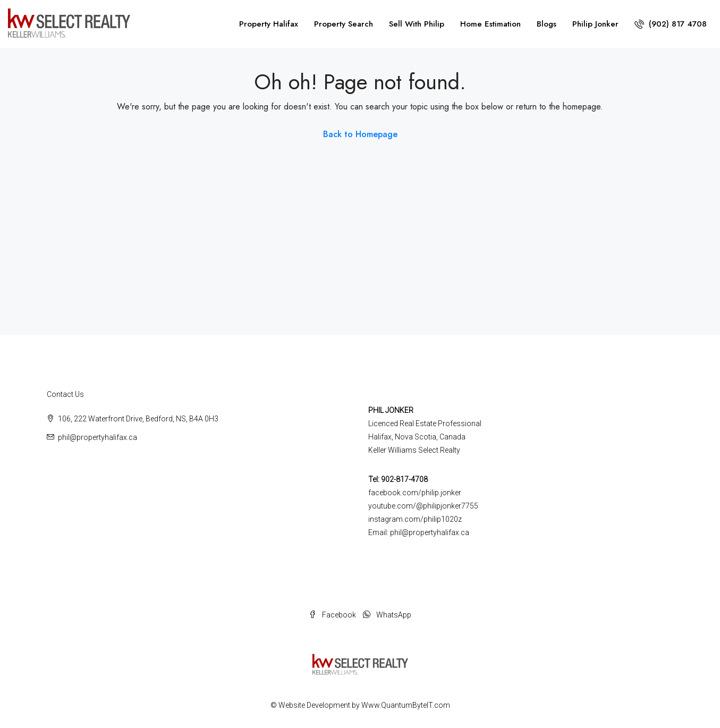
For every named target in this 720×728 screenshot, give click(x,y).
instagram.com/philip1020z (415, 519)
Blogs (547, 24)
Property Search (344, 24)
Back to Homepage (360, 134)
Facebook (333, 615)
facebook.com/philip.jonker (415, 493)
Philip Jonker (595, 24)
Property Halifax (269, 24)
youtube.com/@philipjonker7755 (423, 506)
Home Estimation (490, 24)
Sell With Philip (417, 24)
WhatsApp (387, 615)
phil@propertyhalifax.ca (98, 437)
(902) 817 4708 (671, 24)
